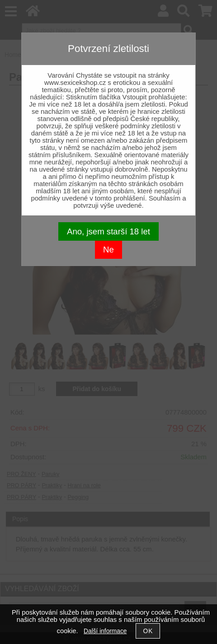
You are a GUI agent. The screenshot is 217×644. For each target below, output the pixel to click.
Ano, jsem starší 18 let (108, 231)
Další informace (105, 631)
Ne (108, 250)
